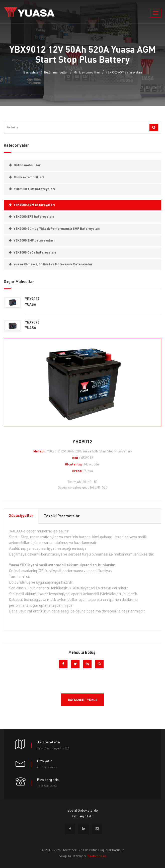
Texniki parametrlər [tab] (62, 516)
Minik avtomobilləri (87, 73)
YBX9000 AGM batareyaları (124, 73)
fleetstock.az (97, 856)
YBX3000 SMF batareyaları (34, 241)
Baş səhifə (31, 73)
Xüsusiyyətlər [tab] (21, 516)
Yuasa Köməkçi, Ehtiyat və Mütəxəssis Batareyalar (53, 264)
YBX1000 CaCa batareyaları (35, 253)
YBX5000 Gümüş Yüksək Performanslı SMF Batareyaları (57, 229)
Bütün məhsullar (56, 73)
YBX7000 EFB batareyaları (34, 217)
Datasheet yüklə (83, 700)
